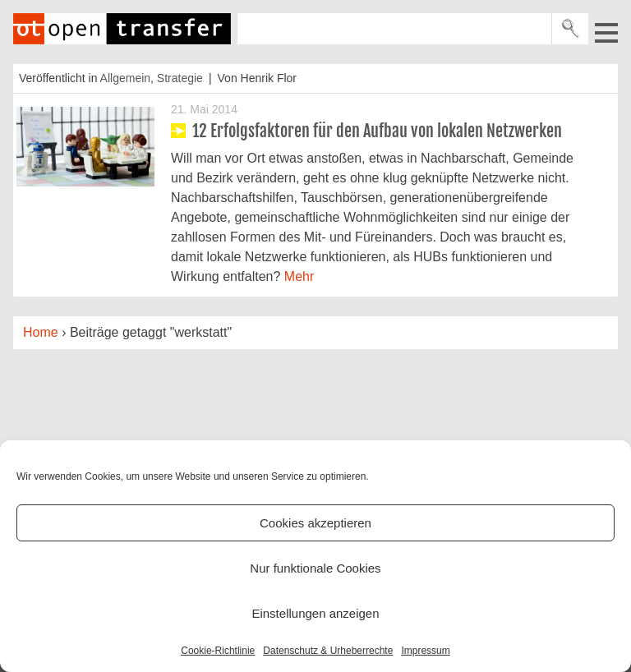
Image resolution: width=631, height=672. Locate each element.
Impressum (425, 651)
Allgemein (125, 78)
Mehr (299, 276)
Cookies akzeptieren (315, 523)
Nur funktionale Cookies (315, 568)
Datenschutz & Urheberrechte (328, 651)
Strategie (180, 78)
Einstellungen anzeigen (315, 613)
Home (41, 332)
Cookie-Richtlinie (218, 651)
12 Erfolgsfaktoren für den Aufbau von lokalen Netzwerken (377, 131)
